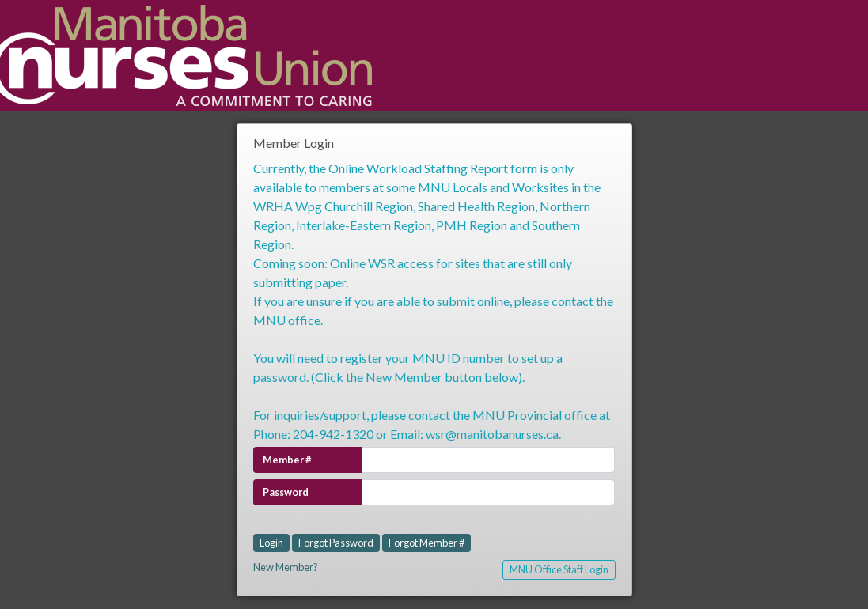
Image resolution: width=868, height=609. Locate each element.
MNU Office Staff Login (559, 569)
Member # (287, 460)
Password (286, 492)
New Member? (286, 567)
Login (271, 543)
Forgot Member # (426, 543)
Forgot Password (336, 543)
